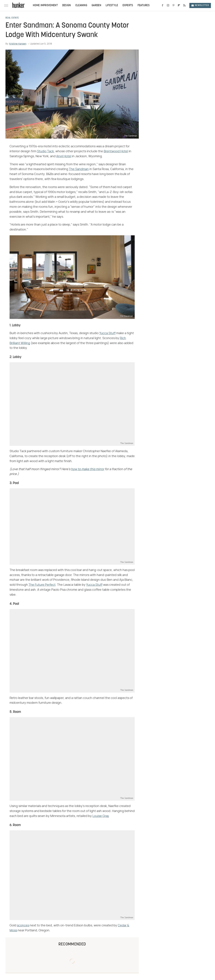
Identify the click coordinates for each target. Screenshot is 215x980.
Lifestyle (112, 5)
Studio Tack (45, 151)
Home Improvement (45, 5)
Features (144, 5)
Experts (128, 5)
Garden (96, 5)
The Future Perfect (42, 585)
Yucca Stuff (107, 333)
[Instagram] (168, 5)
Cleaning (81, 5)
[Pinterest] (173, 5)
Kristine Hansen (18, 44)
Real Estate (12, 18)
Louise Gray (101, 816)
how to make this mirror (88, 469)
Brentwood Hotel (116, 151)
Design (67, 5)
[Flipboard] (179, 5)
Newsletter (200, 5)
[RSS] (184, 5)
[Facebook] (163, 5)
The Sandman (79, 169)
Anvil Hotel (64, 156)
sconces (23, 926)
